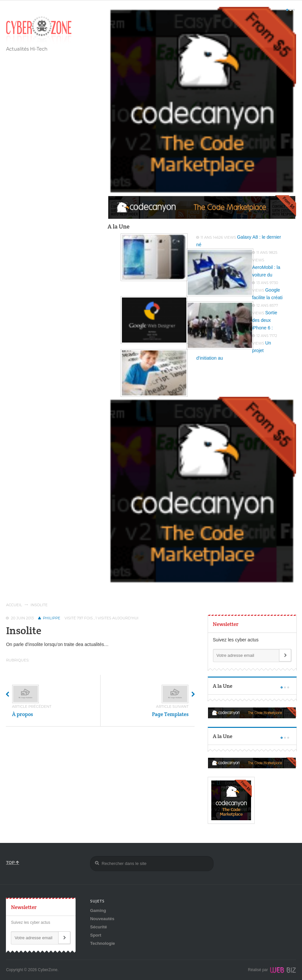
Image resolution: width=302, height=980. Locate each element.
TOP (12, 862)
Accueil (14, 605)
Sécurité (98, 927)
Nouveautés (102, 919)
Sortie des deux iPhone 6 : (265, 320)
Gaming (98, 910)
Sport (96, 935)
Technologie (103, 943)
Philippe (52, 618)
